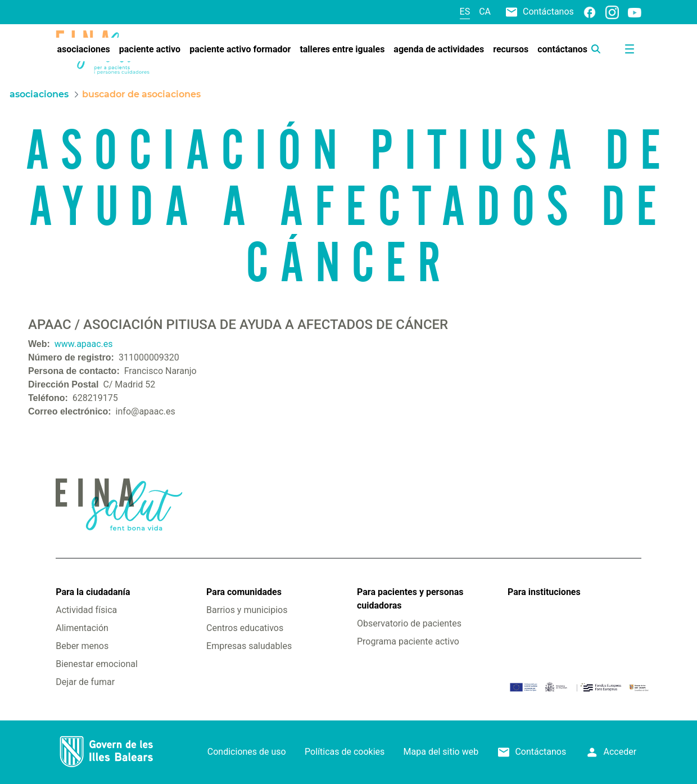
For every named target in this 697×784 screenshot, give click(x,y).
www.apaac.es (84, 344)
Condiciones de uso (247, 752)
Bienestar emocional (97, 664)
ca (485, 12)
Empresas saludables (249, 646)
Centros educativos (245, 628)
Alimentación (82, 628)
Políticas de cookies (345, 752)
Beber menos (82, 646)
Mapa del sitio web (441, 752)
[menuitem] (83, 49)
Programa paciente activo (408, 641)
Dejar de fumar (85, 682)
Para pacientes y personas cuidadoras (410, 599)
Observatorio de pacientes (409, 623)
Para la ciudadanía (93, 592)
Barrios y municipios (247, 610)
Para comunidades (244, 592)
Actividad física (86, 610)
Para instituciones (544, 592)
